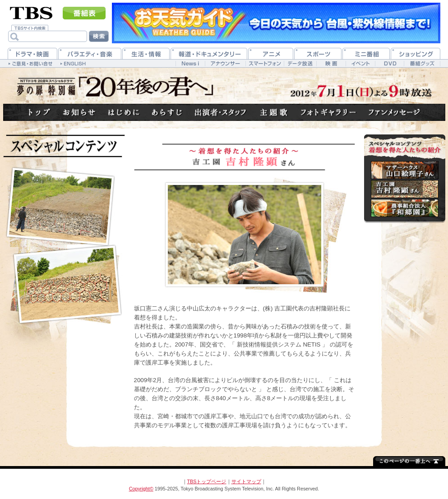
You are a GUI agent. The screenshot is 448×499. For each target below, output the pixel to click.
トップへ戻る (40, 113)
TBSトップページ (207, 481)
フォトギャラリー (329, 113)
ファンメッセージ (395, 113)
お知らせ (80, 113)
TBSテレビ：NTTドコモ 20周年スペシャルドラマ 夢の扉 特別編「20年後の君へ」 (115, 87)
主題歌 (274, 113)
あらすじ (167, 113)
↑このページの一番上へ (409, 460)
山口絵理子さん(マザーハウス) (405, 170)
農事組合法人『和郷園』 (405, 208)
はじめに (124, 113)
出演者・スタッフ (221, 113)
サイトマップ (246, 481)
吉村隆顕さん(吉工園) (405, 189)
